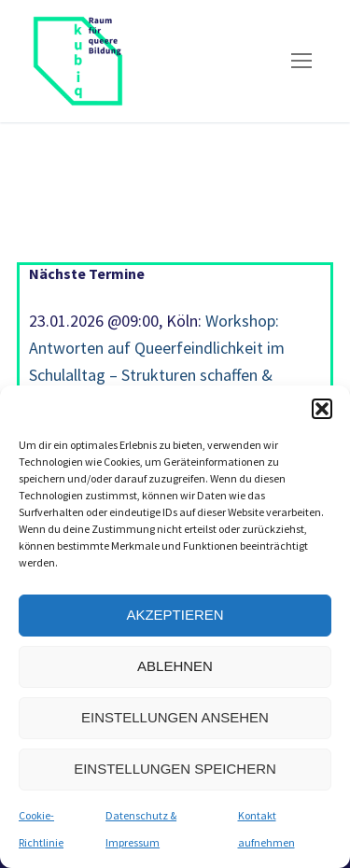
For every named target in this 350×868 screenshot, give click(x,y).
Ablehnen (175, 666)
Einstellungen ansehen (175, 717)
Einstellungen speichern (175, 769)
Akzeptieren (175, 615)
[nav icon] (301, 61)
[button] (322, 409)
